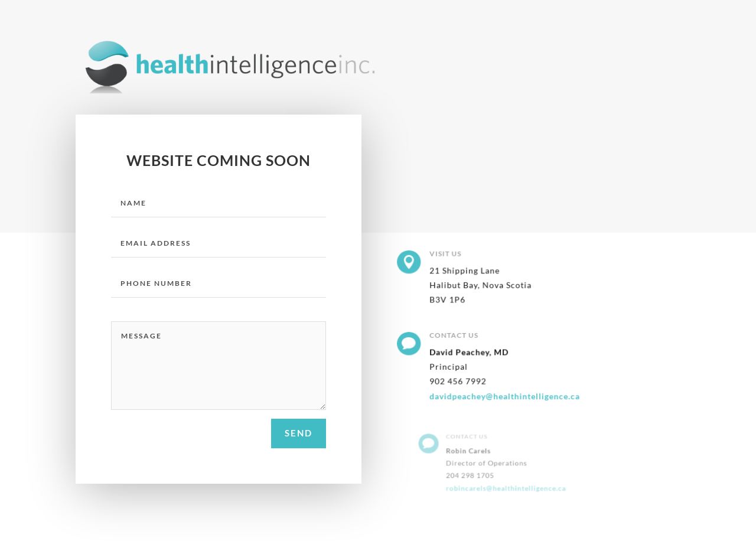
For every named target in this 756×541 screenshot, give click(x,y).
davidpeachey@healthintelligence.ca (506, 395)
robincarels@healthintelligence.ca (509, 486)
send (299, 433)
